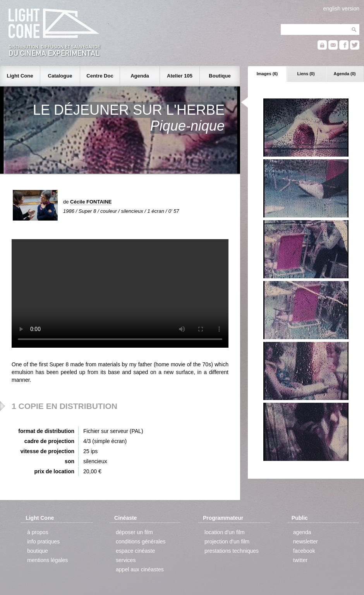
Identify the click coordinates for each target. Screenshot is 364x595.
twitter (300, 560)
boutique (38, 551)
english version (341, 9)
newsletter (306, 542)
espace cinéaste (135, 551)
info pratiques (43, 542)
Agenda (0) (345, 74)
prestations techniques (232, 551)
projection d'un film (227, 542)
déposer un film (134, 532)
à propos (38, 532)
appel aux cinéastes (140, 569)
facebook (304, 551)
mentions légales (47, 560)
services (126, 560)
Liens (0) (306, 74)
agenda (302, 532)
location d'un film (225, 532)
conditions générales (141, 542)
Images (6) (267, 74)
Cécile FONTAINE (91, 202)
